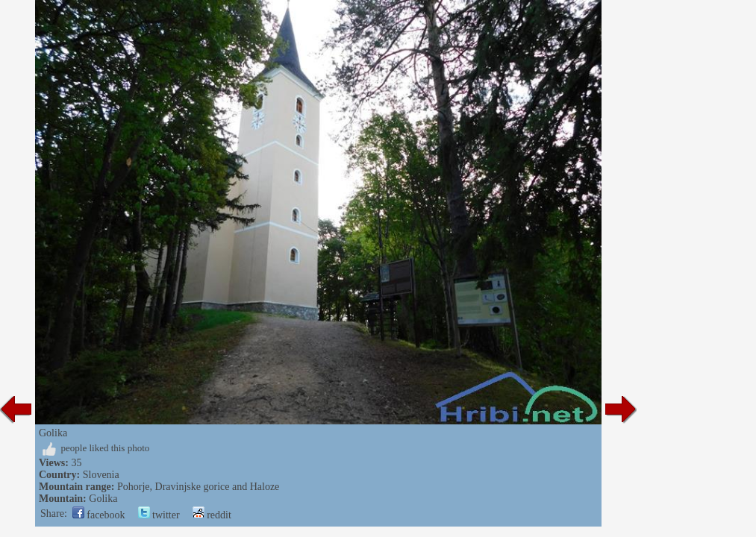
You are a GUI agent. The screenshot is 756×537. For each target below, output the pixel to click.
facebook (99, 515)
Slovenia (101, 475)
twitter (159, 515)
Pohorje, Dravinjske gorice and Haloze (198, 487)
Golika (103, 499)
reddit (212, 515)
